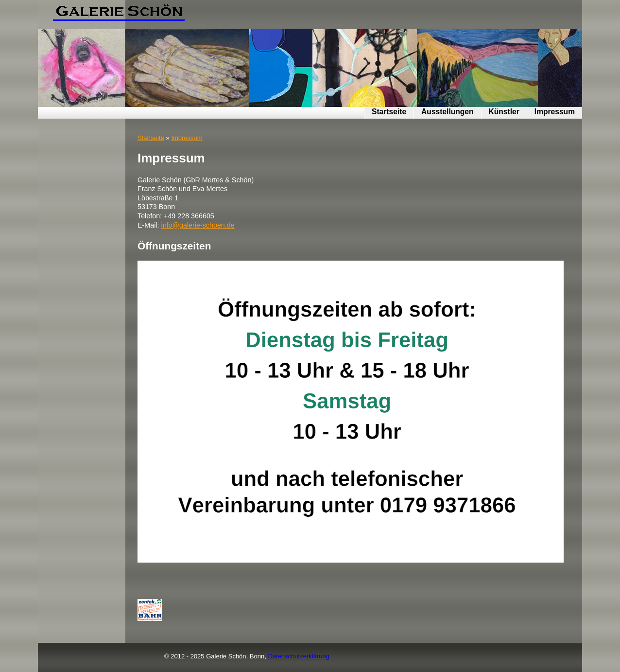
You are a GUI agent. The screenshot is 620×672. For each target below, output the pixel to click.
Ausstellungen (447, 112)
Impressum (555, 112)
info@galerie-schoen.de (198, 225)
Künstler (504, 112)
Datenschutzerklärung (298, 656)
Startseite (389, 112)
